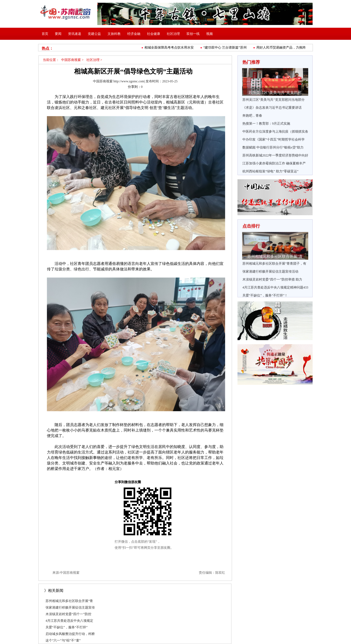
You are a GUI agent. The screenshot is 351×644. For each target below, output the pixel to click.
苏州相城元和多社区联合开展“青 (69, 601)
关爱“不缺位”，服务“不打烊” (66, 627)
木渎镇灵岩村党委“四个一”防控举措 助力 (272, 279)
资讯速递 (75, 34)
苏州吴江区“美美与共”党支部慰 (275, 93)
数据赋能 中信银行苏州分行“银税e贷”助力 (273, 147)
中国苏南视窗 (71, 60)
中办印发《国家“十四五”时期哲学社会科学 (274, 139)
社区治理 (173, 34)
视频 (210, 34)
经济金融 (134, 34)
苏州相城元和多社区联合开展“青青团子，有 (274, 264)
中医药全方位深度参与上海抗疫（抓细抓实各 (275, 131)
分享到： (134, 87)
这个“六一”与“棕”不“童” (63, 640)
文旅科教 (114, 34)
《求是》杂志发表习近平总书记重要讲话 (272, 108)
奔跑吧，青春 (252, 116)
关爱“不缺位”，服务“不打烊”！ (265, 295)
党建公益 (94, 34)
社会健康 (154, 34)
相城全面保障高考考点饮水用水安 (170, 47)
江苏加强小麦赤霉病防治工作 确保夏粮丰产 (274, 163)
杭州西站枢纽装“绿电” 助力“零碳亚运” (270, 171)
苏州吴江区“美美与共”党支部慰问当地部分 (274, 100)
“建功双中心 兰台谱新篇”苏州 (226, 47)
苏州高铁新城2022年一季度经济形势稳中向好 (275, 155)
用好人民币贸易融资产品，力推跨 (282, 47)
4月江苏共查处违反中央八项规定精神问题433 (275, 287)
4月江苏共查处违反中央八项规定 (69, 621)
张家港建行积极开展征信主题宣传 (70, 607)
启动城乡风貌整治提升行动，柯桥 (70, 634)
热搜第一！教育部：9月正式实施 (266, 124)
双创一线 (193, 34)
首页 (45, 34)
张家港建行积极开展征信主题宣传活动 (270, 271)
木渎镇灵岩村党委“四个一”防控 (68, 614)
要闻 (58, 34)
